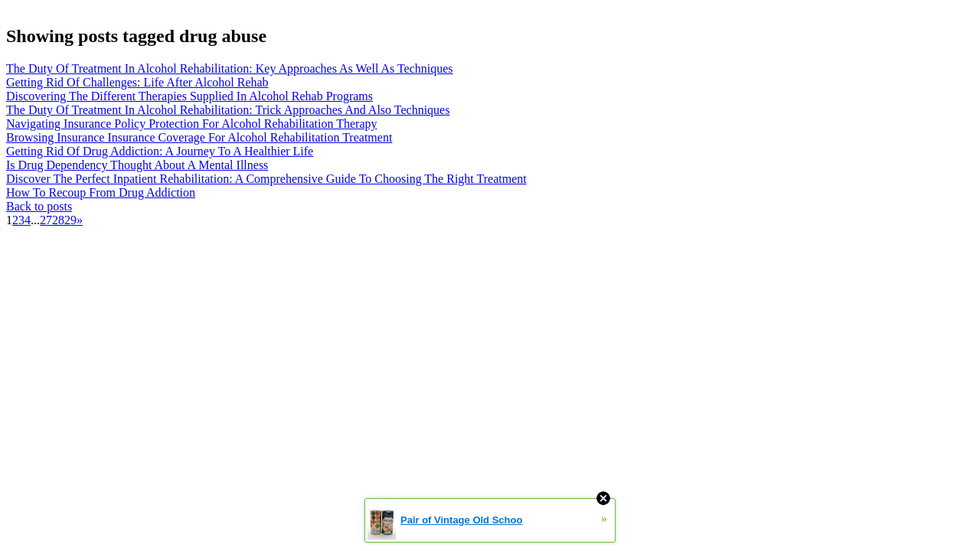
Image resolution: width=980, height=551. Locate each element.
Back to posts (39, 206)
